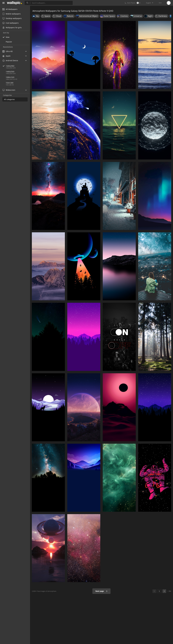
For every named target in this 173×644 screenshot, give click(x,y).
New (8, 37)
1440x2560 (10, 72)
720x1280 (10, 83)
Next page (101, 591)
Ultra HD (8, 51)
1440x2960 (18, 66)
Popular (9, 42)
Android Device (10, 61)
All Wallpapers (10, 9)
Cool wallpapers (11, 23)
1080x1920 (10, 77)
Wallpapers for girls (12, 28)
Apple (6, 56)
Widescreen (9, 90)
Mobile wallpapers (12, 14)
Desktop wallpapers (12, 18)
